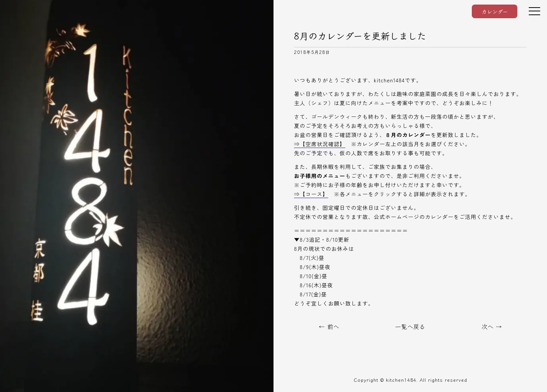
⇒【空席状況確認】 (320, 144)
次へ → (492, 326)
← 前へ (329, 326)
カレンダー (495, 11)
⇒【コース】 (311, 194)
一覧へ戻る (410, 326)
